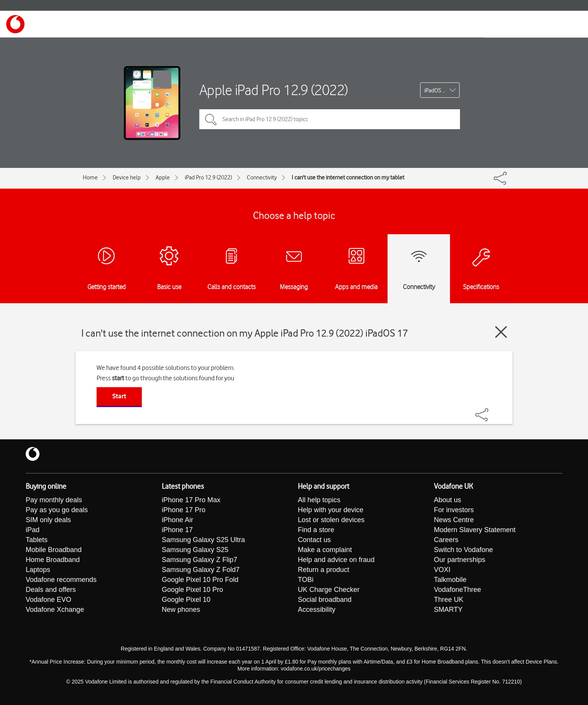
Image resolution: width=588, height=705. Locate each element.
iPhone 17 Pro (184, 510)
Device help (127, 177)
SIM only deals (48, 520)
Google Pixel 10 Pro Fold (200, 580)
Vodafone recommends (61, 580)
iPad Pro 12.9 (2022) (208, 177)
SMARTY (448, 610)
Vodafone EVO (48, 600)
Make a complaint (325, 550)
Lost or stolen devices (331, 520)
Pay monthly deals (54, 500)
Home (90, 177)
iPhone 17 (177, 530)
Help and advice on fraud (336, 560)
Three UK (449, 600)
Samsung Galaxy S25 (195, 550)
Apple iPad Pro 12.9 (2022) (274, 90)
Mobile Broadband (54, 550)
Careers (446, 540)
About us (448, 500)
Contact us (314, 540)
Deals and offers (51, 590)
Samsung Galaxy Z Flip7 (200, 560)
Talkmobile (450, 580)
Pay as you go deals (57, 510)
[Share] (491, 411)
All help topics (319, 500)
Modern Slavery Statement (475, 530)
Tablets (37, 540)
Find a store (316, 530)
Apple (163, 177)
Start (119, 396)
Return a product (324, 570)
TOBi (306, 580)
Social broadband (325, 600)
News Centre (454, 520)
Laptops (38, 570)
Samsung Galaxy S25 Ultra (203, 540)
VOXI (442, 570)
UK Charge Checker (329, 590)
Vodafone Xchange (55, 610)
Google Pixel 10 (186, 600)
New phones (181, 610)
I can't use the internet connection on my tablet (348, 177)
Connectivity (262, 177)
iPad (33, 530)
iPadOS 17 (436, 90)
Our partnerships (460, 560)
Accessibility (317, 610)
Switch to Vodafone (463, 550)
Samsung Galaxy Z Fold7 (201, 570)
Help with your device (331, 510)
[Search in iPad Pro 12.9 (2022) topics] (330, 119)
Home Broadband (53, 560)
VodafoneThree (457, 590)
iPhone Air (177, 520)
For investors (454, 510)
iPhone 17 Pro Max (191, 500)
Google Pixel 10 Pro (192, 590)
